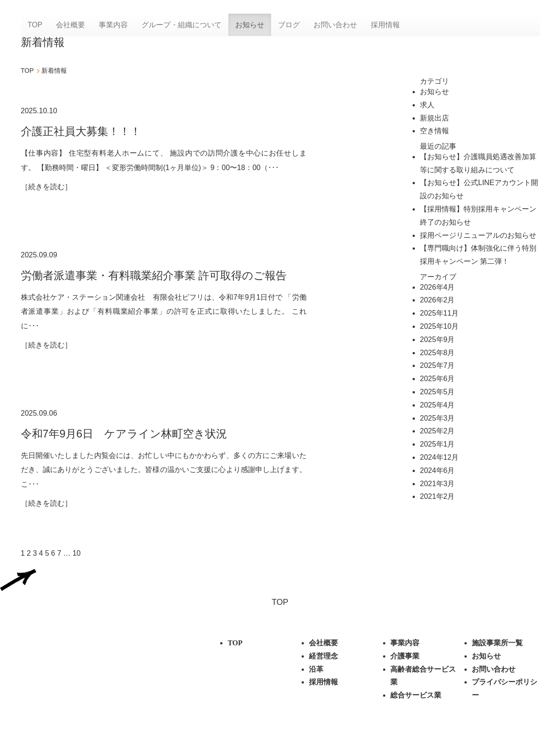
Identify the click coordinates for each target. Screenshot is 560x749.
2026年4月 (437, 287)
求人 (427, 105)
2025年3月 (437, 418)
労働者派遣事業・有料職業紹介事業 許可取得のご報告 (154, 276)
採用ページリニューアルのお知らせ (478, 235)
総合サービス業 (416, 697)
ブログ (289, 25)
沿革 (316, 671)
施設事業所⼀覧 (497, 645)
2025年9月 (437, 339)
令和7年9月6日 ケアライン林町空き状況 (124, 435)
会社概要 (71, 25)
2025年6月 (437, 379)
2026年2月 (437, 300)
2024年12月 (439, 457)
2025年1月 (437, 444)
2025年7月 (437, 365)
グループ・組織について (182, 25)
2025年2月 (437, 431)
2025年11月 (439, 313)
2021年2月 (437, 496)
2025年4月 (437, 405)
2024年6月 (437, 470)
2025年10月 (439, 326)
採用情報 (385, 25)
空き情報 (434, 131)
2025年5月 (437, 392)
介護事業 (405, 658)
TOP (35, 25)
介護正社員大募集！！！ (81, 131)
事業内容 (113, 25)
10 (76, 555)
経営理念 (323, 658)
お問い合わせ (335, 25)
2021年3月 (437, 484)
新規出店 (434, 118)
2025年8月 (437, 353)
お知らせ (250, 25)
